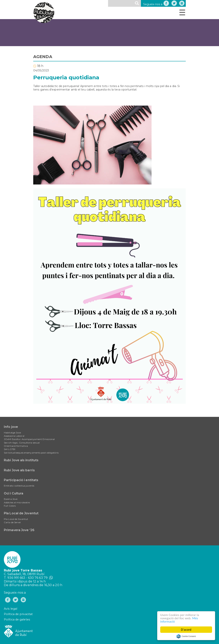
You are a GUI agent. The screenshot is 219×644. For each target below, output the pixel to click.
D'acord (186, 630)
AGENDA (43, 57)
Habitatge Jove (12, 433)
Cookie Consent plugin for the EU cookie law (186, 636)
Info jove (11, 427)
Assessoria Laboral (14, 436)
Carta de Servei (12, 522)
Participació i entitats (21, 480)
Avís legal (11, 609)
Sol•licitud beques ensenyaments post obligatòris (31, 453)
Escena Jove (11, 499)
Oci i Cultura (14, 493)
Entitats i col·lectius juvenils (19, 486)
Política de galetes (17, 619)
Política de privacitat (18, 614)
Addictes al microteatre (17, 502)
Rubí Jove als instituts (21, 460)
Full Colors (10, 506)
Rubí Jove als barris (19, 470)
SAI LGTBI (10, 449)
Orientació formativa (16, 446)
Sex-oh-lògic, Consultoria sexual (22, 443)
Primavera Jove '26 (19, 530)
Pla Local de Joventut (21, 513)
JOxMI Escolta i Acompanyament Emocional (29, 439)
